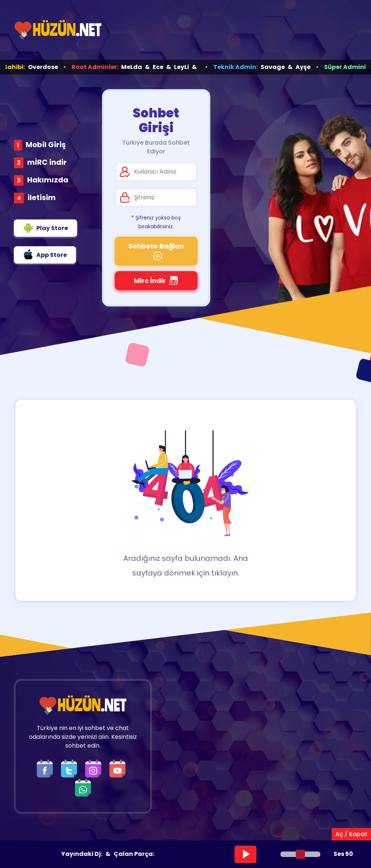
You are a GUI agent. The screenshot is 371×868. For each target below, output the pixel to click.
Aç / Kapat (351, 834)
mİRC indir (47, 162)
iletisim (42, 197)
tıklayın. (225, 573)
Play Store (46, 228)
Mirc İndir (156, 281)
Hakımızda (48, 180)
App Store (45, 254)
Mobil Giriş (46, 145)
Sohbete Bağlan (156, 251)
